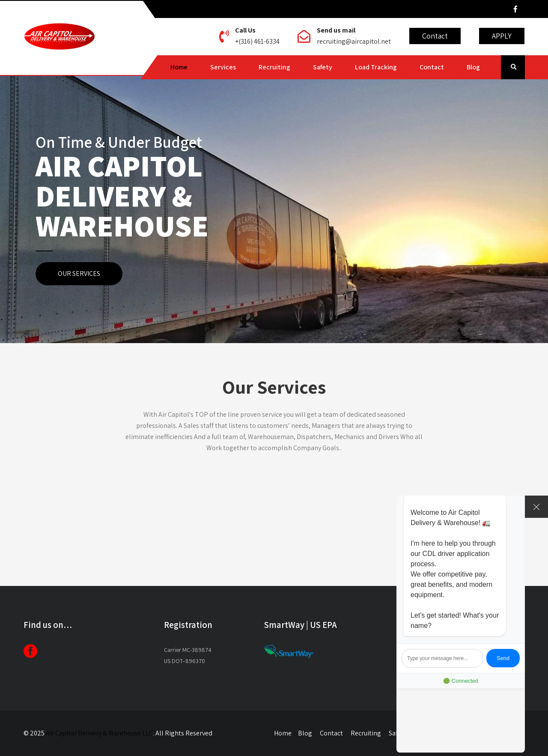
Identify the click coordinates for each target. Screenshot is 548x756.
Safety (323, 67)
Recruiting (274, 67)
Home (179, 67)
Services (223, 67)
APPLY (502, 36)
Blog (473, 67)
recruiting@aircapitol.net (354, 41)
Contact (435, 36)
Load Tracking (376, 67)
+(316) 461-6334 (257, 41)
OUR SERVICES (79, 273)
